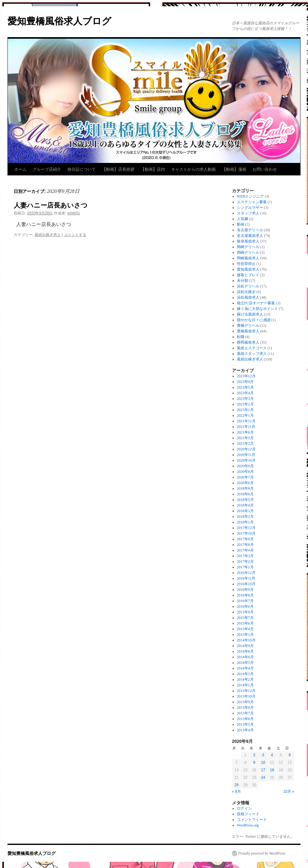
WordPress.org (248, 825)
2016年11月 (246, 578)
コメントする (75, 235)
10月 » (289, 792)
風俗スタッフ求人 (252, 354)
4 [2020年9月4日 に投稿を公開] (272, 755)
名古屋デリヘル (250, 230)
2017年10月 (246, 533)
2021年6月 (245, 432)
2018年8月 (245, 488)
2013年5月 (245, 724)
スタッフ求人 (248, 213)
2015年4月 (245, 629)
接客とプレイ (248, 275)
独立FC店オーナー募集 (256, 303)
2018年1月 (245, 522)
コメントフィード (252, 820)
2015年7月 (245, 618)
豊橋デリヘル (248, 326)
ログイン (244, 808)
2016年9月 (245, 590)
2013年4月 (245, 730)
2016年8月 (245, 595)
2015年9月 (245, 612)
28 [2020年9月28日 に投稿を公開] (236, 785)
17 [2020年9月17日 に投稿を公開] (263, 770)
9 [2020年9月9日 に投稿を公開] (254, 763)
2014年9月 (245, 646)
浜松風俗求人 (248, 297)
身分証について (82, 169)
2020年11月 (246, 455)
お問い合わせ (265, 169)
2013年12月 (246, 691)
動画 (241, 224)
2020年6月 (245, 483)
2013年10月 (246, 696)
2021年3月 (245, 438)
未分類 (243, 281)
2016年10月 (246, 584)
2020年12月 (246, 449)
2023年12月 (246, 376)
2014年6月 (245, 657)
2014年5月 (245, 663)
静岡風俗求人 (248, 342)
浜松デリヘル (248, 286)
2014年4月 (245, 668)
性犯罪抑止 (246, 264)
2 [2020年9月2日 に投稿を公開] (254, 755)
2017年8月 (245, 545)
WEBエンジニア (250, 196)
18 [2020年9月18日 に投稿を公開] (272, 770)
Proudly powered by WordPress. (262, 853)
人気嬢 (243, 219)
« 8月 (236, 792)
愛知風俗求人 (248, 269)
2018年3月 (245, 511)
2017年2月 (245, 562)
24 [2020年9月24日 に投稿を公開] (263, 777)
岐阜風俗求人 (248, 241)
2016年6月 (245, 606)
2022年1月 (245, 415)
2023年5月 (245, 387)
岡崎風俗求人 (248, 258)
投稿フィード (248, 814)
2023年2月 (245, 404)
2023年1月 (245, 410)
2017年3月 (245, 556)
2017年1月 (245, 567)
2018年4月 (245, 505)
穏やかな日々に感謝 (254, 320)
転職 (241, 337)
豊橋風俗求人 (248, 331)
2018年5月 (245, 500)
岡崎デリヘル (248, 247)
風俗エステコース (252, 348)
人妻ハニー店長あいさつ (51, 205)
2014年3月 (245, 674)
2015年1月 (245, 635)
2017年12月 (246, 528)
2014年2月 (245, 679)
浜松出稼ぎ (246, 292)
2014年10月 (246, 640)
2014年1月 (245, 685)
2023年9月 (245, 382)
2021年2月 (245, 444)
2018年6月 (245, 494)
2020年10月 (246, 460)
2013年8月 (245, 708)
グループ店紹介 (47, 169)
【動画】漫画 (234, 169)
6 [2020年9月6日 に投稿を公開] (290, 755)
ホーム (20, 169)
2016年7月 (245, 601)
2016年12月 (246, 573)
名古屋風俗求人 (250, 236)
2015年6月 (245, 623)
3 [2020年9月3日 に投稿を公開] (263, 755)
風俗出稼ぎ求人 (48, 235)
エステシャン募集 (252, 202)
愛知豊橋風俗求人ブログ (59, 21)
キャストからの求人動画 (193, 169)
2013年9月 (245, 702)
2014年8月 (245, 651)
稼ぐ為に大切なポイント (257, 309)
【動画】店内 (153, 169)
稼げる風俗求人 (250, 314)
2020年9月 (245, 466)
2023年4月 (245, 393)
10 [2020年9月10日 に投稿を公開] (263, 763)
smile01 (73, 213)
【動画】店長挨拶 (118, 169)
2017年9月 (245, 539)
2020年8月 (245, 472)
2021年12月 (246, 421)
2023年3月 (245, 399)
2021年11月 (246, 427)
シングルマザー (250, 208)
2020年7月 (245, 477)
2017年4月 (245, 550)
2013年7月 (245, 713)
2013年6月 (245, 719)
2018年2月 (245, 517)
